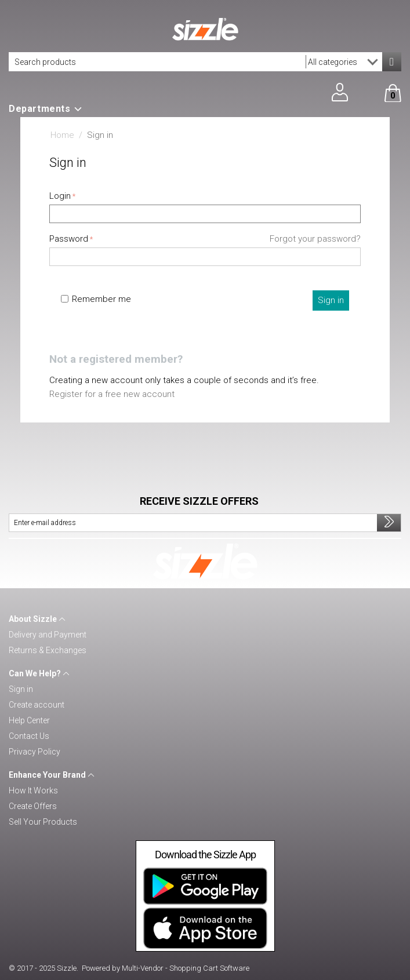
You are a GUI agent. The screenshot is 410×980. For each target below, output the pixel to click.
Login (60, 196)
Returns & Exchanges (48, 650)
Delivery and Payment (48, 635)
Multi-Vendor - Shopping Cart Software (186, 968)
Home (62, 135)
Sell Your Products (43, 822)
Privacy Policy (35, 752)
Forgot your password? (315, 239)
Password (69, 239)
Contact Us (29, 736)
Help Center (29, 720)
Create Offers (33, 806)
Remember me (96, 299)
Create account (37, 705)
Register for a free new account (112, 394)
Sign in (331, 300)
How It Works (33, 790)
